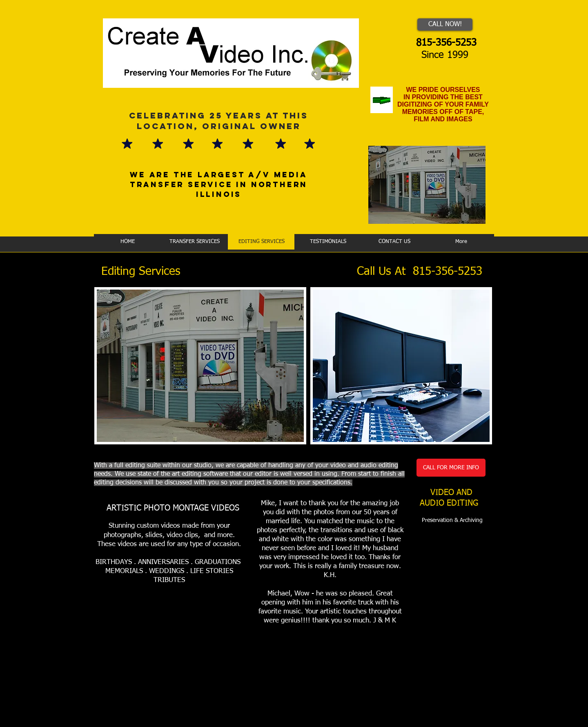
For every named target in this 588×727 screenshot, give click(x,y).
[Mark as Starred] (127, 143)
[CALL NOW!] (445, 25)
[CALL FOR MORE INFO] (451, 468)
